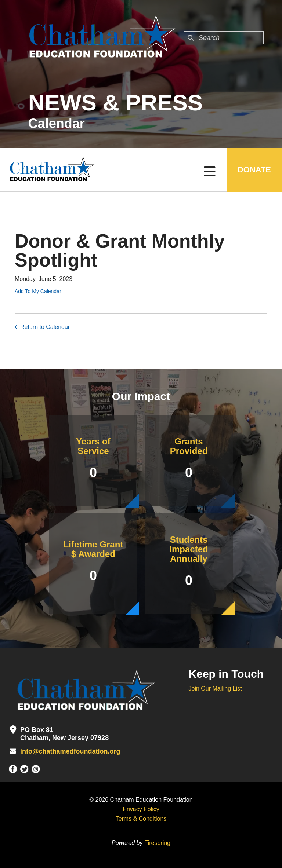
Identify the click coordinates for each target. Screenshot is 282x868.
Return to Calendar (45, 327)
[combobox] (224, 38)
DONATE (254, 170)
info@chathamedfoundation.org (70, 751)
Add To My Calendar (38, 291)
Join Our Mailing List (215, 688)
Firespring (157, 843)
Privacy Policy (141, 809)
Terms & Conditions (141, 819)
